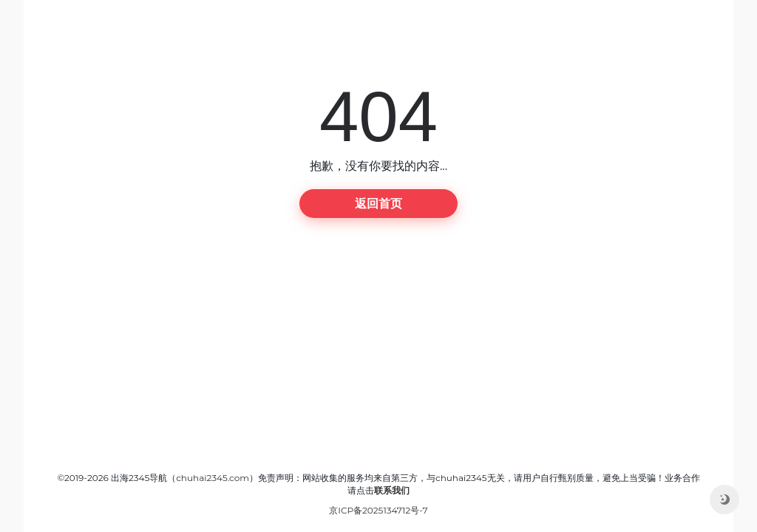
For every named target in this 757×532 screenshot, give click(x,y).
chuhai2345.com (213, 478)
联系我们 (392, 490)
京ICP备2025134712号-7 (378, 510)
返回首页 (378, 204)
